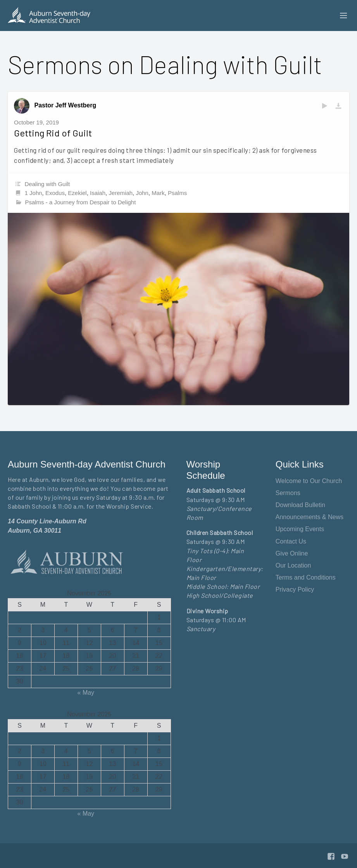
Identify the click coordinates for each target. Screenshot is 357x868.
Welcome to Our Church (309, 481)
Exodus (55, 193)
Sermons (288, 493)
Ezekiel (77, 193)
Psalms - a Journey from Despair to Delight (80, 202)
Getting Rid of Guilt (53, 133)
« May (86, 693)
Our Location (293, 565)
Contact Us (291, 541)
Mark (158, 193)
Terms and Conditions (306, 577)
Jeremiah (121, 193)
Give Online (292, 553)
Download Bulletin (300, 505)
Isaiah (98, 193)
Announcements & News (310, 517)
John (142, 193)
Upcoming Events (300, 529)
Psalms (177, 193)
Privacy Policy (295, 589)
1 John (34, 193)
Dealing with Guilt (47, 184)
